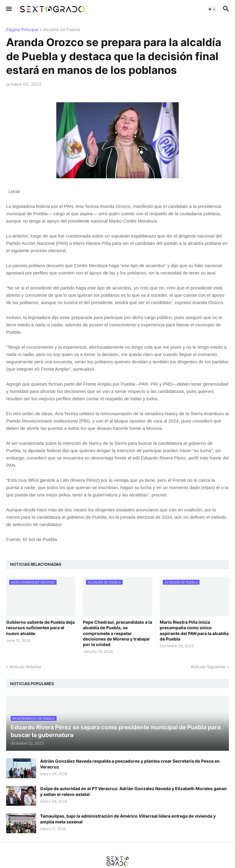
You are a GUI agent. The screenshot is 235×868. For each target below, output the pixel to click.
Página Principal (22, 30)
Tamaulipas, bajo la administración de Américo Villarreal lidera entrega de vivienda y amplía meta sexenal (128, 819)
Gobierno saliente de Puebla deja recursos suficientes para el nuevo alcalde (40, 628)
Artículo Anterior (25, 667)
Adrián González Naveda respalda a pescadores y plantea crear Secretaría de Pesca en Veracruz (130, 764)
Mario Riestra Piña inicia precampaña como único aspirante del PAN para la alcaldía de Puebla (194, 630)
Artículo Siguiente (208, 667)
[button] (8, 9)
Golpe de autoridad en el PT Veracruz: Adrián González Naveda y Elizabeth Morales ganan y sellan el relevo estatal (133, 791)
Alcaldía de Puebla (62, 30)
